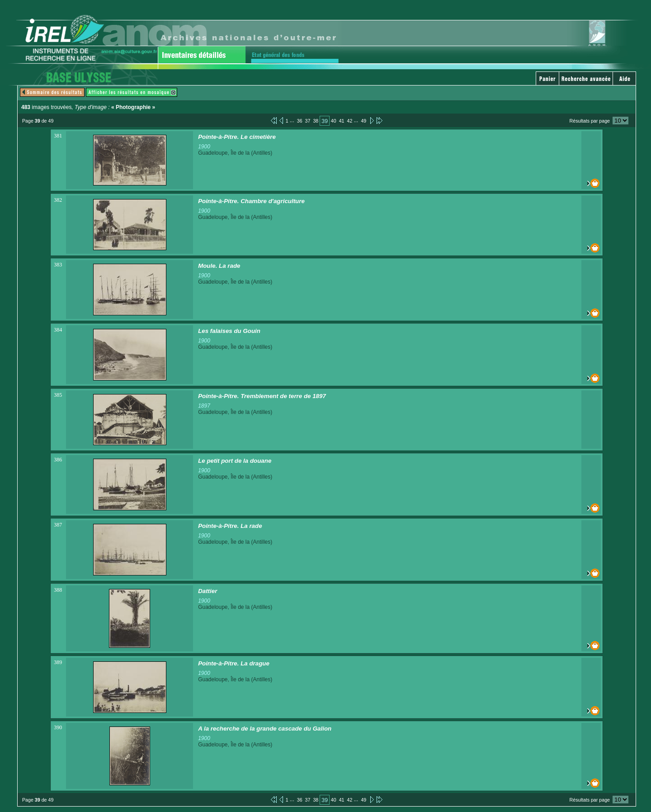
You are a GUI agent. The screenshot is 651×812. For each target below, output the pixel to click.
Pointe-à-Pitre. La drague (234, 663)
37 (308, 121)
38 (316, 121)
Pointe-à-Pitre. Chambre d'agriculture (251, 201)
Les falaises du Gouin (229, 331)
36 (300, 121)
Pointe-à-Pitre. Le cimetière (237, 137)
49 (363, 121)
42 (350, 121)
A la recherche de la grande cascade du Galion (265, 729)
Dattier (208, 591)
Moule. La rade (219, 266)
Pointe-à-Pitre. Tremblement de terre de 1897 (262, 396)
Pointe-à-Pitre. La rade (230, 526)
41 (342, 121)
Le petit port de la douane (235, 461)
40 (334, 121)
